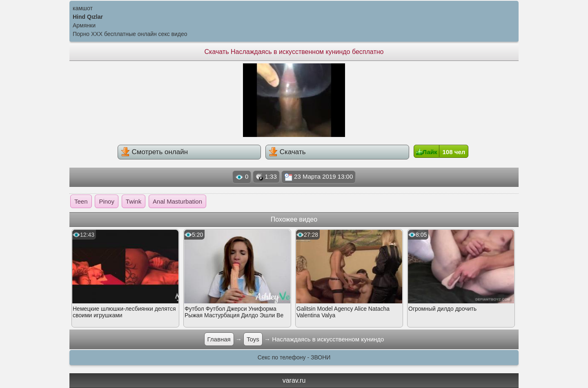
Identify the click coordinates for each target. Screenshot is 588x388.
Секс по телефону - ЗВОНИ (294, 357)
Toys (253, 339)
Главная (219, 339)
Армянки (84, 25)
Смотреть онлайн (154, 152)
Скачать (287, 152)
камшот (83, 8)
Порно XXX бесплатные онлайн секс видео (130, 34)
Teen (81, 201)
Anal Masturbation (177, 201)
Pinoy (107, 201)
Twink (134, 201)
